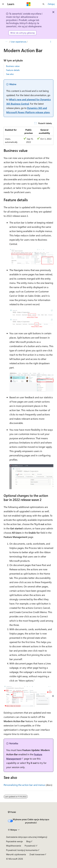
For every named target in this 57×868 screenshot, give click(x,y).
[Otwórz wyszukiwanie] (43, 4)
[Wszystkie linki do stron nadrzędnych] (6, 42)
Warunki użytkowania (16, 854)
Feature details (13, 70)
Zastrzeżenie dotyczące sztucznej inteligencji (27, 837)
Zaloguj (51, 4)
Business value (13, 66)
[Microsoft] (29, 4)
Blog (28, 841)
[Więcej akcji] (51, 42)
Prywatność (30, 846)
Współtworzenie (14, 846)
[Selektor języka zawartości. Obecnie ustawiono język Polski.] (12, 812)
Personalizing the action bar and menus (24, 785)
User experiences (18, 42)
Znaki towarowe (37, 854)
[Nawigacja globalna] (3, 4)
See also (10, 74)
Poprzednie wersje (14, 841)
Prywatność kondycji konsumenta (22, 850)
